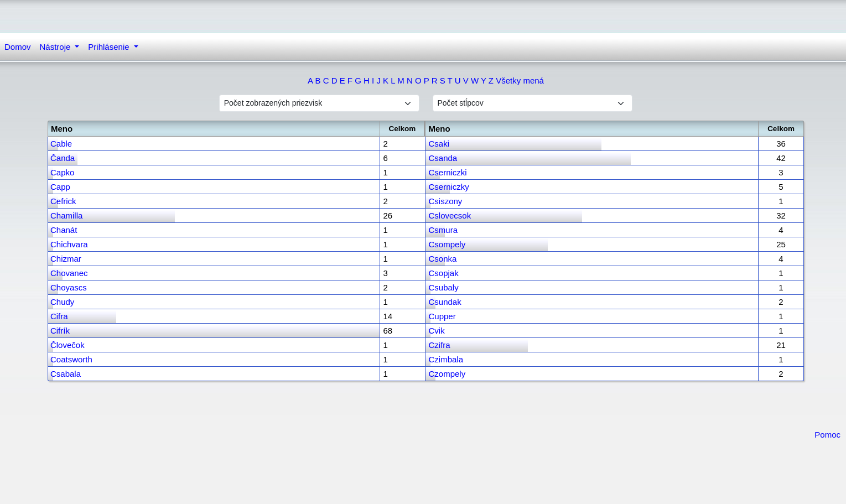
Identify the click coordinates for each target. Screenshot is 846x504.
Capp (60, 187)
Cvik (436, 331)
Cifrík (60, 331)
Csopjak (443, 273)
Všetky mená (520, 80)
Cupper (442, 316)
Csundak (445, 302)
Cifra (59, 316)
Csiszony (445, 201)
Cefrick (63, 201)
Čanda (63, 158)
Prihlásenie (110, 47)
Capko (62, 172)
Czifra (439, 345)
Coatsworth (71, 359)
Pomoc (827, 435)
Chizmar (66, 259)
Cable (61, 144)
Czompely (447, 374)
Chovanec (69, 273)
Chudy (62, 302)
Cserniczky (448, 187)
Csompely (447, 244)
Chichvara (69, 244)
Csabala (66, 374)
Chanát (64, 230)
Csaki (439, 144)
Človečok (68, 345)
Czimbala (446, 359)
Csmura (443, 230)
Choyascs (69, 287)
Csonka (442, 259)
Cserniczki (447, 172)
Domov (18, 47)
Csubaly (443, 287)
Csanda (443, 158)
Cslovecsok (450, 215)
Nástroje (56, 47)
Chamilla (66, 215)
